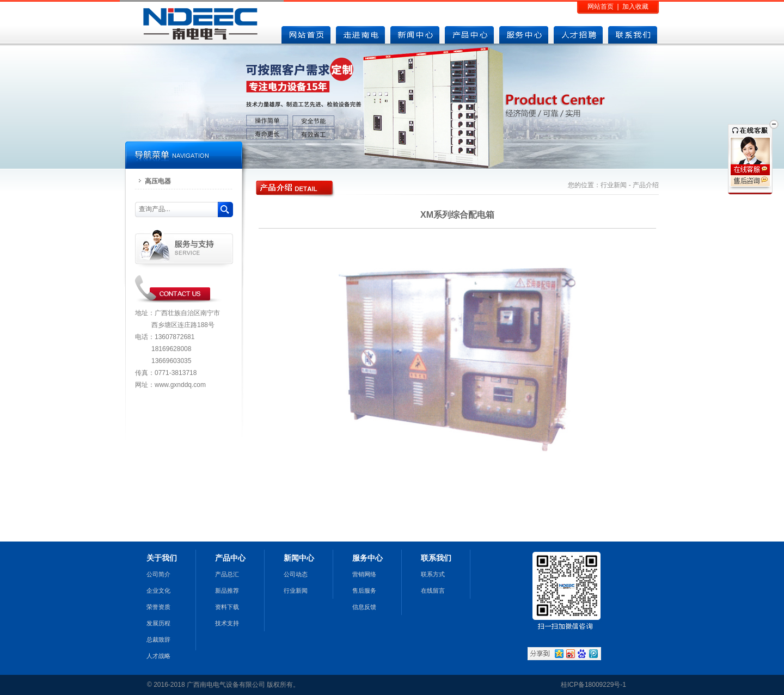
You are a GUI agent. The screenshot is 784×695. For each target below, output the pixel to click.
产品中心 (230, 558)
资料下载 (227, 607)
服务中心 (367, 558)
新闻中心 (299, 558)
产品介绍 (646, 185)
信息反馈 (364, 607)
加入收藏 (635, 7)
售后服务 (364, 591)
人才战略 (158, 656)
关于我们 (162, 558)
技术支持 (227, 623)
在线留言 (433, 591)
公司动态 (296, 574)
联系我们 (436, 558)
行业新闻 (614, 185)
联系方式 (433, 574)
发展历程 (158, 623)
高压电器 (158, 181)
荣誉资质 (158, 607)
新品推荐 (227, 591)
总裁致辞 (158, 639)
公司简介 (158, 574)
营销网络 (364, 574)
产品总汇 (227, 574)
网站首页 (601, 7)
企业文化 (158, 591)
